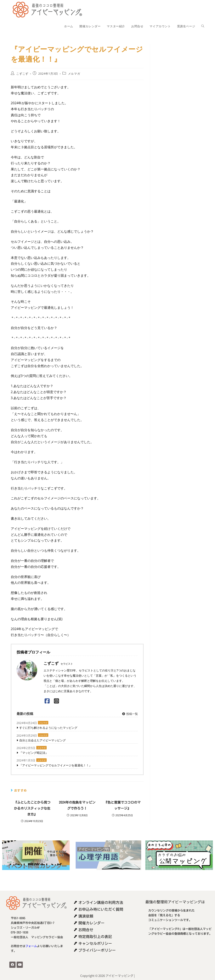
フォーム (31, 946)
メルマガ (74, 74)
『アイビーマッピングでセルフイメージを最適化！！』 (56, 765)
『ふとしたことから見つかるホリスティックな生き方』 (32, 808)
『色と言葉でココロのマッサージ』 (122, 805)
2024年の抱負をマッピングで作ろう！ (77, 805)
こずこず (22, 74)
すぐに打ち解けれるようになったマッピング (48, 728)
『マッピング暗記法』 (34, 753)
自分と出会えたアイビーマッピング (43, 740)
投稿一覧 (130, 714)
